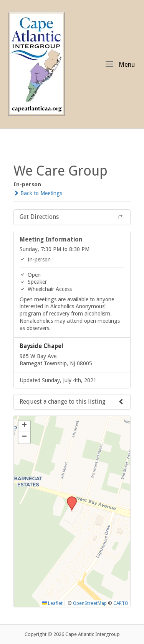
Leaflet (52, 603)
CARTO (121, 603)
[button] (69, 499)
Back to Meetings (38, 193)
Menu (120, 64)
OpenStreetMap (90, 603)
